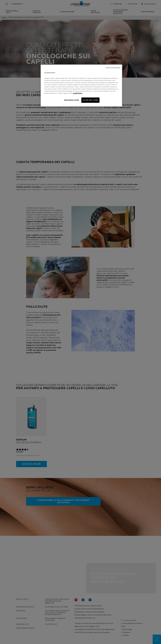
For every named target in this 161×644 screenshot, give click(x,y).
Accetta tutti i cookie (90, 100)
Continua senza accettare (113, 68)
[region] (81, 86)
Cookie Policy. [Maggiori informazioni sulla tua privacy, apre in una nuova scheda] (78, 93)
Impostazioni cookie (72, 100)
